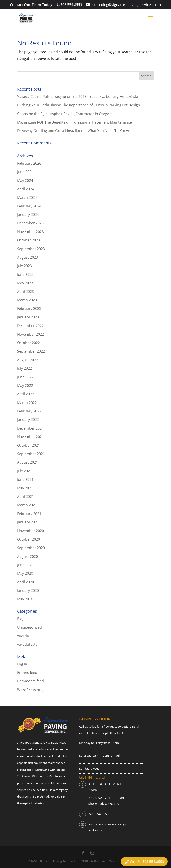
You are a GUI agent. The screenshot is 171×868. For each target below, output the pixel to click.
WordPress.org (30, 690)
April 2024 (25, 189)
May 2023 (25, 283)
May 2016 (25, 599)
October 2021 (28, 445)
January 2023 (28, 317)
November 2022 (31, 334)
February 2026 (29, 163)
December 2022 (30, 326)
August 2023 (27, 257)
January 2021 (28, 522)
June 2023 (25, 274)
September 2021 (31, 454)
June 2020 (25, 565)
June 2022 (25, 377)
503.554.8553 (71, 5)
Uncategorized (30, 627)
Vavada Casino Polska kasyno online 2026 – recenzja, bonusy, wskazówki (77, 97)
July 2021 (24, 471)
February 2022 (29, 411)
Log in (22, 664)
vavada (23, 636)
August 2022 (27, 360)
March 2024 (27, 197)
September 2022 (31, 351)
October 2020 (28, 539)
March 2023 (27, 300)
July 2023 (24, 266)
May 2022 (25, 385)
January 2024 (28, 215)
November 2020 (31, 531)
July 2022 (24, 368)
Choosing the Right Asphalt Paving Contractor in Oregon (64, 114)
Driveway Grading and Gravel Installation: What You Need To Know (73, 131)
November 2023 (31, 232)
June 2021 (25, 479)
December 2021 (30, 428)
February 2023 (29, 308)
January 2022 (28, 420)
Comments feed (31, 681)
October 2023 (28, 240)
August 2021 (27, 462)
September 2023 (31, 249)
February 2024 (29, 206)
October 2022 (28, 343)
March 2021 (27, 505)
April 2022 (25, 394)
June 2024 (25, 172)
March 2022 (27, 403)
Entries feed (27, 673)
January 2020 (28, 590)
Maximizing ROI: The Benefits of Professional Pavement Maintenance (74, 122)
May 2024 (25, 180)
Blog (21, 619)
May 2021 (25, 488)
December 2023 (30, 223)
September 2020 (31, 548)
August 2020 (27, 556)
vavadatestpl (28, 644)
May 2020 (25, 573)
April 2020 (25, 582)
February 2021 (29, 514)
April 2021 (25, 497)
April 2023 (25, 292)
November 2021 (31, 437)
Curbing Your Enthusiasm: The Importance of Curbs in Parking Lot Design (79, 105)
